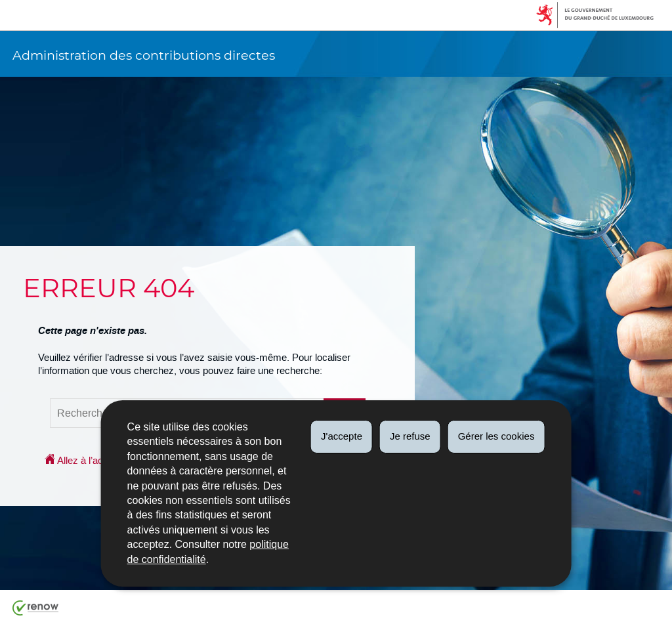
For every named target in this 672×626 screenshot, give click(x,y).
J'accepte (342, 436)
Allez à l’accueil (84, 460)
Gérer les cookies (496, 436)
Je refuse (410, 436)
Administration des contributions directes (144, 55)
